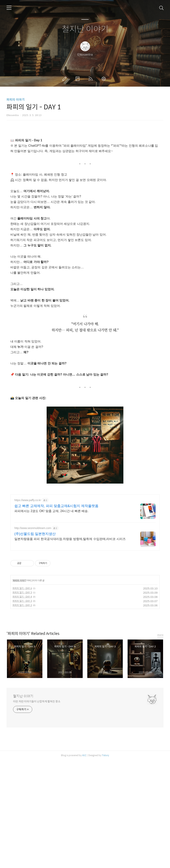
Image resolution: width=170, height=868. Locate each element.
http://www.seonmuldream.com (33, 636)
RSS (91, 79)
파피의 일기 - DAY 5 (22, 700)
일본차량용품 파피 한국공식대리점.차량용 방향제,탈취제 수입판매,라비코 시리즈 (70, 647)
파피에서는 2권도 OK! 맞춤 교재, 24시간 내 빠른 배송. (52, 619)
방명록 (78, 79)
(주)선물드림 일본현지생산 (35, 642)
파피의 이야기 (16, 100)
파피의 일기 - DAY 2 (22, 713)
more (160, 743)
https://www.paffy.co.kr (28, 608)
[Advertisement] (85, 161)
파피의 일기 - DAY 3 (22, 709)
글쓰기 (65, 79)
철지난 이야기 (85, 29)
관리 (104, 79)
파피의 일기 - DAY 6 (22, 696)
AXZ (84, 863)
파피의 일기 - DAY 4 (22, 704)
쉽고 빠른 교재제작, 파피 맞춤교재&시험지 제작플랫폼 (56, 614)
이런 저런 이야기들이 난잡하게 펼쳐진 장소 (37, 809)
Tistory (105, 863)
